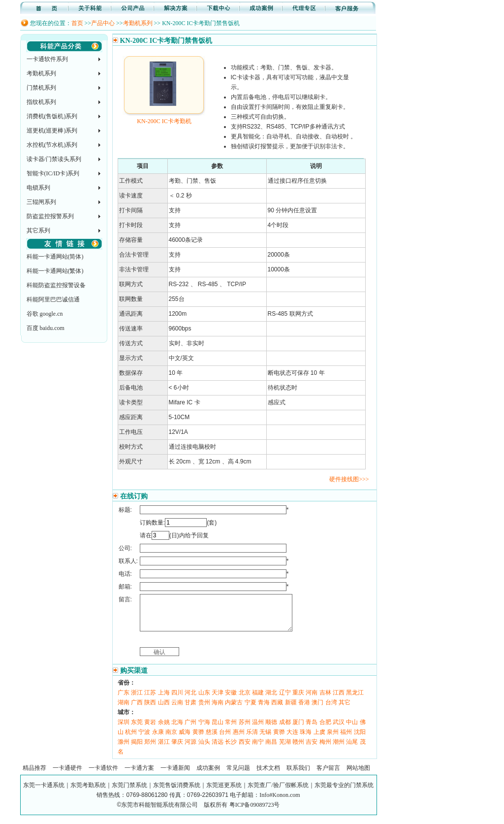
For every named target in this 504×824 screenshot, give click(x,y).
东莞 (137, 729)
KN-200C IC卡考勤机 (164, 118)
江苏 (150, 700)
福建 (258, 700)
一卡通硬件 (67, 775)
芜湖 (285, 749)
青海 (264, 710)
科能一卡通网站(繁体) (55, 271)
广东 (124, 700)
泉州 (333, 739)
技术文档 (268, 775)
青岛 (312, 729)
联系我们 (298, 775)
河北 (190, 700)
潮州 (339, 749)
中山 (352, 729)
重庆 (298, 700)
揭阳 (137, 749)
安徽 (231, 700)
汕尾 (352, 749)
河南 (312, 700)
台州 (225, 739)
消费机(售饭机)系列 (52, 116)
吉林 (325, 700)
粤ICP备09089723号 (255, 812)
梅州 (325, 749)
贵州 (204, 710)
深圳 (124, 729)
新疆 (291, 710)
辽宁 (285, 700)
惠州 (239, 739)
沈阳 (360, 739)
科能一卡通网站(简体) (55, 257)
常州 (231, 729)
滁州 (124, 749)
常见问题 (238, 775)
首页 (77, 23)
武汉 (339, 729)
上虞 (319, 739)
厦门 (298, 729)
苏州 (245, 729)
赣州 (298, 749)
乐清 (252, 739)
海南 (218, 710)
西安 (245, 749)
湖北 (271, 700)
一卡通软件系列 (47, 59)
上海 (164, 700)
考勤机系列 (138, 23)
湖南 (124, 710)
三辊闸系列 (41, 202)
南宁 (258, 749)
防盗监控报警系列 (50, 216)
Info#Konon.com (280, 802)
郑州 (150, 749)
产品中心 (103, 23)
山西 (164, 710)
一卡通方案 (139, 775)
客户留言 (328, 775)
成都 (285, 729)
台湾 (331, 710)
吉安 (312, 749)
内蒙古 (234, 710)
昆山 (218, 729)
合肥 (325, 729)
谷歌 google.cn (45, 314)
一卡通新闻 (175, 775)
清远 (218, 749)
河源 (190, 749)
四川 (177, 700)
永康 (158, 739)
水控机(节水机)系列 (52, 145)
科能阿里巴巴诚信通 (53, 299)
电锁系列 (38, 188)
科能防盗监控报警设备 (56, 285)
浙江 (137, 700)
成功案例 (208, 775)
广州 (190, 729)
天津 (218, 700)
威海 (185, 739)
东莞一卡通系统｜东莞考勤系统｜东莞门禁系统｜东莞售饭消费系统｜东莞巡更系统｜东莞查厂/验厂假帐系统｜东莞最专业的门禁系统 (198, 792)
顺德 (271, 729)
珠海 (306, 739)
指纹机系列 (41, 102)
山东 (204, 700)
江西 (339, 700)
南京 (171, 739)
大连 (292, 739)
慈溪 (212, 739)
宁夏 (251, 710)
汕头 (204, 749)
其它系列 (38, 231)
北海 (177, 729)
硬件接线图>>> (349, 479)
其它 (345, 710)
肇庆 (177, 749)
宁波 (144, 739)
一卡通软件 (103, 775)
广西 (137, 710)
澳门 (317, 710)
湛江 (164, 749)
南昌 (271, 749)
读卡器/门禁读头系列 (54, 159)
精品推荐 (34, 775)
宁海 (204, 729)
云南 (177, 710)
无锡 (265, 739)
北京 (245, 700)
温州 (258, 729)
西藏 (277, 710)
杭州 (131, 739)
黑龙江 (355, 700)
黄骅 (198, 739)
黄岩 (150, 729)
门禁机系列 (41, 88)
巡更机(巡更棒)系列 (52, 131)
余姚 (164, 729)
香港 (304, 710)
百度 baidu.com (46, 328)
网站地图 (358, 775)
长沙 (231, 749)
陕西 (150, 710)
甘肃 (190, 710)
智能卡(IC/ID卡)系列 (53, 173)
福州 (346, 739)
